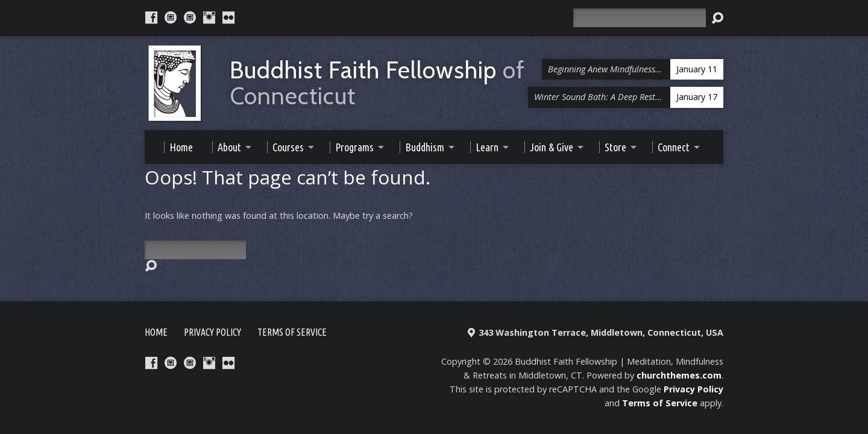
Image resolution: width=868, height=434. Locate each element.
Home (156, 332)
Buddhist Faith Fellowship (377, 83)
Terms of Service (292, 332)
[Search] (640, 18)
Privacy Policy (212, 332)
